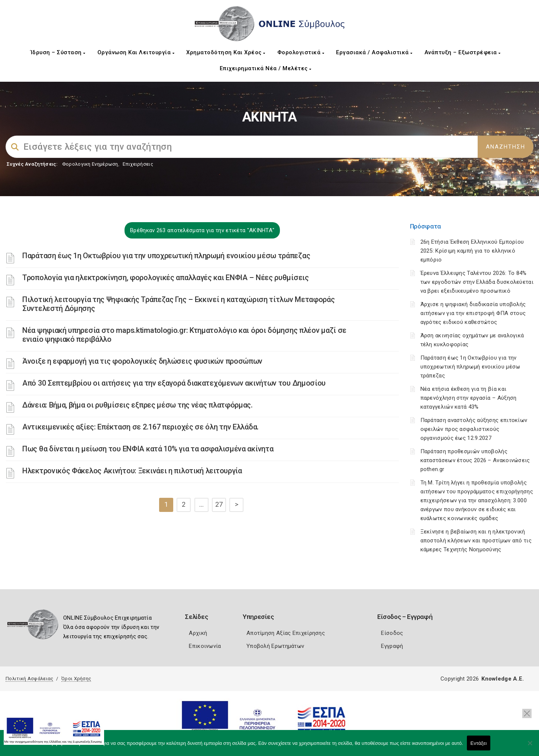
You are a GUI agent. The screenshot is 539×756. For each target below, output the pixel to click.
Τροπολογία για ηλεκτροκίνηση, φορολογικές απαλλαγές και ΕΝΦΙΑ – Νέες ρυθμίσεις (166, 278)
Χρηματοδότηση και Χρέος (226, 52)
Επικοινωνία (205, 646)
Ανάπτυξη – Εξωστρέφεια (463, 52)
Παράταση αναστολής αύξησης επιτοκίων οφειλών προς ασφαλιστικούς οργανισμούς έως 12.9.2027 (474, 429)
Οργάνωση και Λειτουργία (136, 52)
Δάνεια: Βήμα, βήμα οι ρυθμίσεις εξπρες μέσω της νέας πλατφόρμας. (138, 405)
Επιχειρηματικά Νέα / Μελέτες (266, 68)
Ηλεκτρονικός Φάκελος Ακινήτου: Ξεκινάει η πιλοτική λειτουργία (132, 471)
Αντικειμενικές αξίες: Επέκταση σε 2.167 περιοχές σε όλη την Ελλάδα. (141, 427)
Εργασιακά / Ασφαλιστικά (374, 52)
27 (219, 504)
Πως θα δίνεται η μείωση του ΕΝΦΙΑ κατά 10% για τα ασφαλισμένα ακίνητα (148, 449)
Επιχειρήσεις (138, 164)
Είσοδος (392, 633)
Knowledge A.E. (503, 679)
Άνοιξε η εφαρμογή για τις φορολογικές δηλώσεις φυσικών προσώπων (142, 361)
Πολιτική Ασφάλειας (29, 679)
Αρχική (198, 633)
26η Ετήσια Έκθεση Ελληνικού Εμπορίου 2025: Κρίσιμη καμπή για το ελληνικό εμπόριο (472, 251)
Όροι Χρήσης (76, 679)
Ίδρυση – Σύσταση (58, 52)
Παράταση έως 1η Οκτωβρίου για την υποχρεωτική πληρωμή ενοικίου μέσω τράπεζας (166, 256)
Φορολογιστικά (301, 52)
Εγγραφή (392, 646)
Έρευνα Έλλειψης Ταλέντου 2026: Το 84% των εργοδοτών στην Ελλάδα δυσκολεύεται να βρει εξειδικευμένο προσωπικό (477, 282)
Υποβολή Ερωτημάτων (275, 646)
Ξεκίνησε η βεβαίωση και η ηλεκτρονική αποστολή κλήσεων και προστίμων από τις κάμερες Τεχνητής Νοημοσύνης (476, 541)
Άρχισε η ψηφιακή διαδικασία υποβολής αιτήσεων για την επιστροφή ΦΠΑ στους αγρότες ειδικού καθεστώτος (473, 313)
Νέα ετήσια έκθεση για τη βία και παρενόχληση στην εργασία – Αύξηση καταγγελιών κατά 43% (469, 398)
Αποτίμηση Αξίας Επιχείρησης (286, 633)
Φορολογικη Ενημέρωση (90, 164)
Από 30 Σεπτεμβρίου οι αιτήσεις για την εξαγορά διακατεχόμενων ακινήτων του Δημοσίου (174, 383)
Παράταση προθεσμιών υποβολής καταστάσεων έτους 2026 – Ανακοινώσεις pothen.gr (475, 460)
